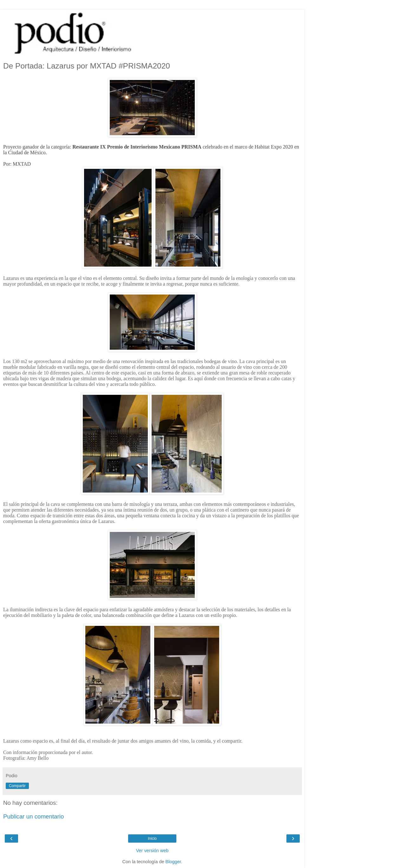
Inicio (152, 838)
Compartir (17, 786)
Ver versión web (152, 851)
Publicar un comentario (33, 816)
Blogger (173, 862)
